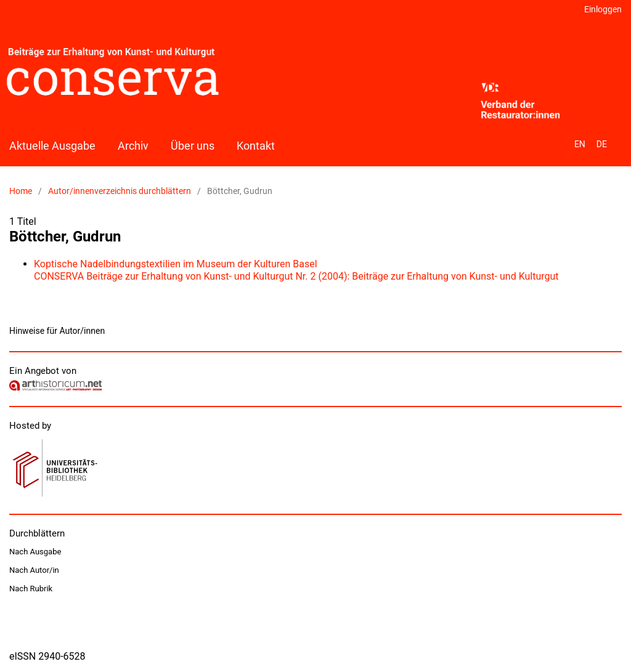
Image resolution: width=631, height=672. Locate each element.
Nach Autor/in (34, 570)
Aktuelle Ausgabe (52, 146)
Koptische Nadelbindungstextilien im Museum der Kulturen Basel (176, 264)
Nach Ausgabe (35, 552)
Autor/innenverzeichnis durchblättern (120, 191)
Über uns (193, 146)
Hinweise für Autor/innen (57, 331)
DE (602, 144)
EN (580, 144)
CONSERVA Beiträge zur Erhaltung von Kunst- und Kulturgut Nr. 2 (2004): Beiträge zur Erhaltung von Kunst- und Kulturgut (296, 276)
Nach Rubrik (31, 589)
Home (21, 191)
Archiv (133, 146)
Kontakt (256, 146)
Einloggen (603, 9)
